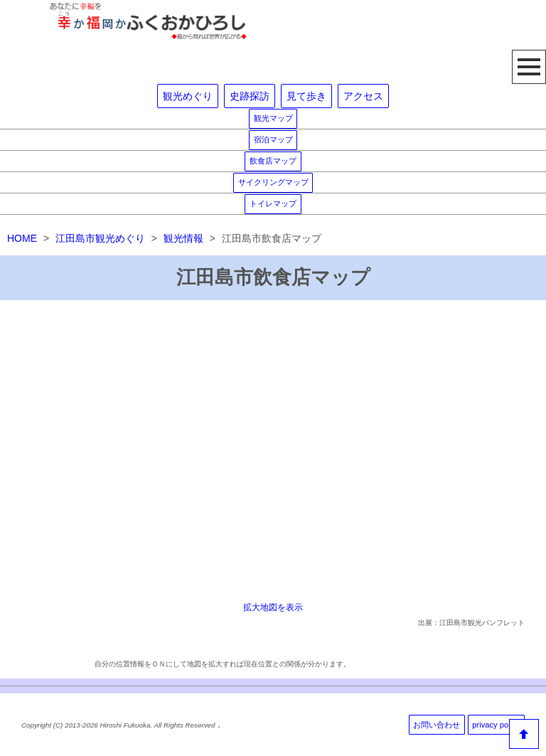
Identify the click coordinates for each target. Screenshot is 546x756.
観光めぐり (188, 96)
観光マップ (273, 118)
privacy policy (496, 725)
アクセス (363, 96)
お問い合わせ (437, 725)
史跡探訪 (250, 96)
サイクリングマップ (273, 182)
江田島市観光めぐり (100, 238)
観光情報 (183, 238)
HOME (22, 238)
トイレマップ (273, 203)
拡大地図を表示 (273, 607)
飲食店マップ (273, 161)
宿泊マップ (273, 139)
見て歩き (306, 96)
